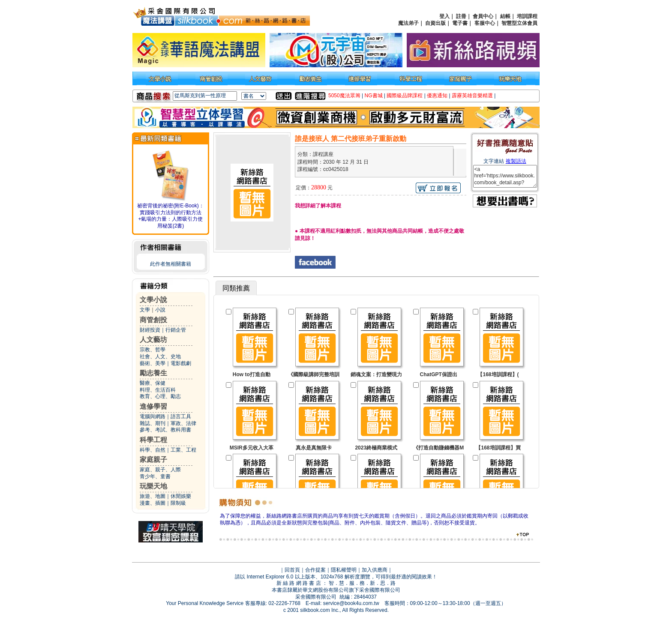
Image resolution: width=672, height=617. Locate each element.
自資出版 (435, 23)
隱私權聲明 (344, 570)
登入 (444, 16)
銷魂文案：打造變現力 (376, 374)
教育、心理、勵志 (160, 396)
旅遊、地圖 (153, 496)
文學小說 (153, 300)
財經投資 (150, 330)
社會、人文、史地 (160, 356)
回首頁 (292, 570)
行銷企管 (176, 330)
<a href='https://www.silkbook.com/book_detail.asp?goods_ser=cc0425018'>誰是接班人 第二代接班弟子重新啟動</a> (505, 176)
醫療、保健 (153, 383)
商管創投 (153, 320)
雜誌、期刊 (153, 423)
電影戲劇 (181, 363)
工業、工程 (183, 450)
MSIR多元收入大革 (252, 448)
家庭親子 (153, 460)
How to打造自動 (252, 374)
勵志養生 (153, 373)
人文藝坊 (153, 340)
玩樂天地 (153, 486)
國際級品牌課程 (405, 96)
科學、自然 (153, 450)
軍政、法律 (183, 423)
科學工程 (153, 440)
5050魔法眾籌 (344, 96)
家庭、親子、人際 (160, 470)
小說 (160, 310)
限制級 (178, 503)
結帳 (505, 16)
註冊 (461, 16)
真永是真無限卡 (314, 448)
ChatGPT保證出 (439, 374)
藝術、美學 (153, 363)
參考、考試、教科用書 (165, 430)
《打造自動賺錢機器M (438, 448)
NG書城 (374, 96)
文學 (145, 310)
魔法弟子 (408, 23)
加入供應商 (375, 570)
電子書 (460, 23)
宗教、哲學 (153, 350)
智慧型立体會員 (519, 23)
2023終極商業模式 (376, 448)
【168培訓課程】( (498, 374)
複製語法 (516, 161)
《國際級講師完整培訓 (314, 374)
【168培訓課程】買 (498, 448)
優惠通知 (437, 96)
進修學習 (153, 406)
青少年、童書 (155, 476)
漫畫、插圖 (153, 503)
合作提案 (315, 570)
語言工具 (181, 416)
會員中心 (483, 16)
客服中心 (485, 23)
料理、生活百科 (158, 390)
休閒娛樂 (181, 496)
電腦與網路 (153, 416)
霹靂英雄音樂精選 (472, 96)
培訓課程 (527, 16)
